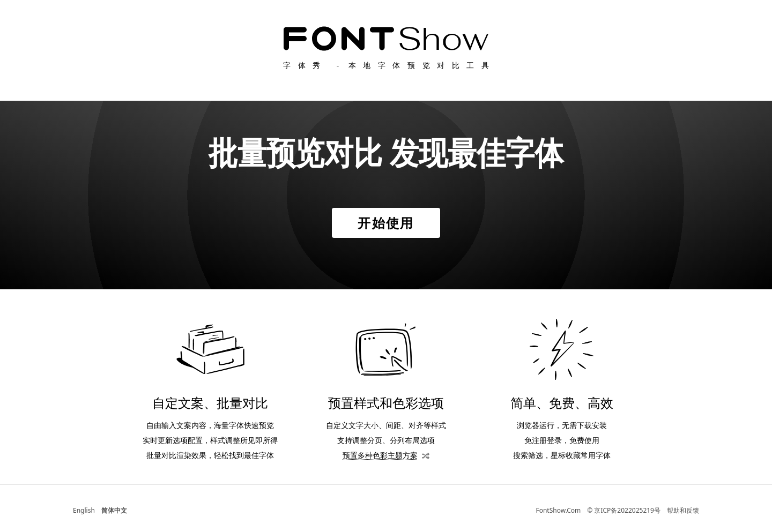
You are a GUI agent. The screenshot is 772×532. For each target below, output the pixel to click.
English (84, 511)
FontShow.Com (558, 511)
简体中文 (114, 511)
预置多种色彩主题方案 (380, 455)
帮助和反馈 (683, 511)
